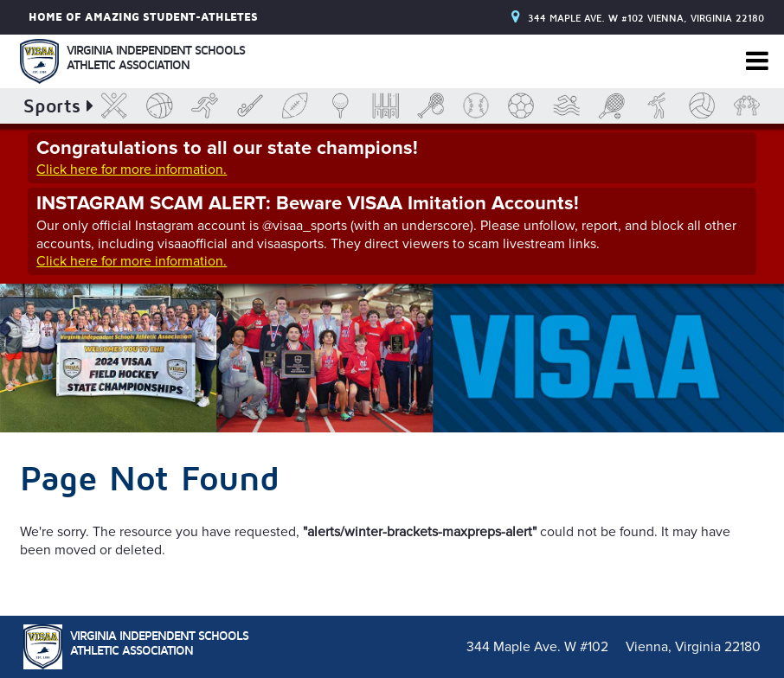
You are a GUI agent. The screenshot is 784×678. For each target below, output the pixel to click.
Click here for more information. (132, 169)
